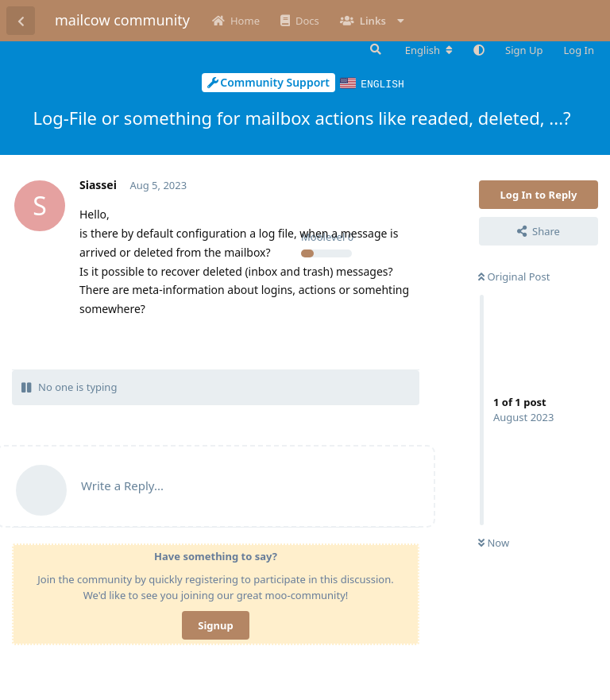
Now (494, 542)
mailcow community (122, 20)
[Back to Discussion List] (21, 21)
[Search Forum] (374, 49)
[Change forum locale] (429, 50)
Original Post (514, 276)
